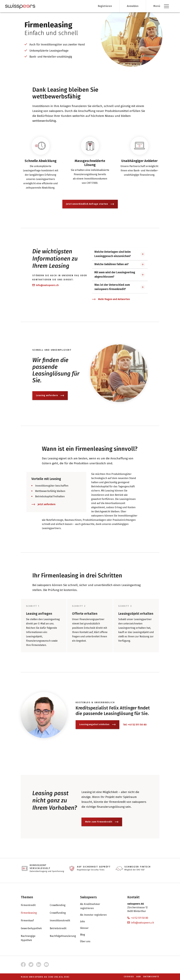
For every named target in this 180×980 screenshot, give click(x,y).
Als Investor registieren (96, 915)
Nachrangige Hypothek (32, 938)
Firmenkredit (31, 905)
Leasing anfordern (50, 400)
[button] (120, 258)
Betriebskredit (61, 928)
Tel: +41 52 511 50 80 (135, 729)
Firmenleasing (32, 913)
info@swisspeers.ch (46, 289)
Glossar (87, 928)
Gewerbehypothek (34, 928)
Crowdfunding (61, 913)
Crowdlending (61, 905)
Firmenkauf (30, 921)
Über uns (88, 941)
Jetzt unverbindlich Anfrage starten (90, 208)
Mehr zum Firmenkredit (102, 826)
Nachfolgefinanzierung (66, 936)
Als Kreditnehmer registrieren (100, 906)
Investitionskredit (63, 921)
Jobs (86, 922)
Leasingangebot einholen (97, 729)
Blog (86, 935)
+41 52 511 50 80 (138, 918)
